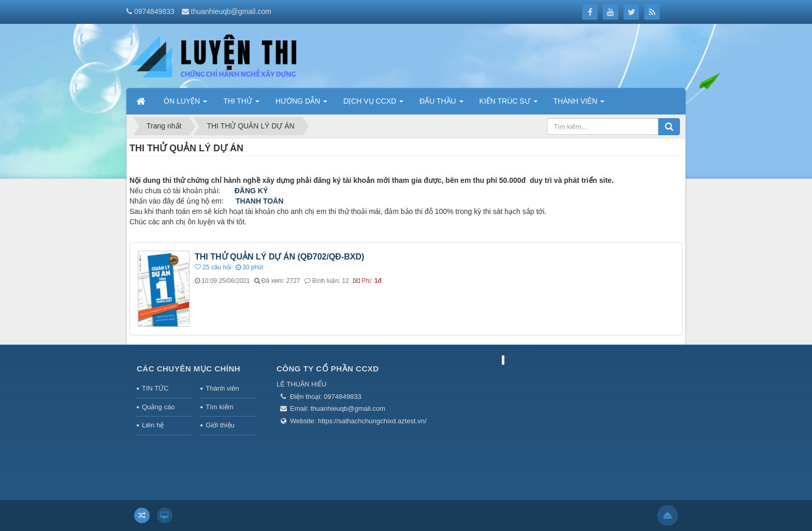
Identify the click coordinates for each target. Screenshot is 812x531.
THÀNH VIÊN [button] (579, 104)
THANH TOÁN (259, 201)
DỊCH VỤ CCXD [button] (373, 104)
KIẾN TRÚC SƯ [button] (509, 104)
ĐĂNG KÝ (251, 191)
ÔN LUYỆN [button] (185, 104)
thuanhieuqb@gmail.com (231, 11)
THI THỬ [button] (241, 104)
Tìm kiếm (219, 407)
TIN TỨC (155, 388)
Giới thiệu (220, 425)
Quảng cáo (158, 407)
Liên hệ (153, 425)
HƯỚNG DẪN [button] (301, 104)
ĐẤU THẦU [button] (441, 104)
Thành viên (222, 388)
